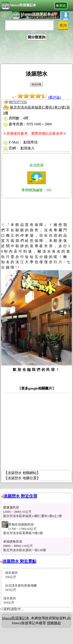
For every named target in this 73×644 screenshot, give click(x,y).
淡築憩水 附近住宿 (20, 496)
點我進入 (28, 148)
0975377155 (18, 102)
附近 (63, 6)
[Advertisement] (36, 53)
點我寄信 (31, 142)
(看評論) (55, 97)
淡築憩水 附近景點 (19, 561)
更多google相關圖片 (37, 388)
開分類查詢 (37, 37)
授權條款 (54, 623)
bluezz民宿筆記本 (19, 6)
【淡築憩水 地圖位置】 (22, 478)
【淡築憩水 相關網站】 (22, 473)
